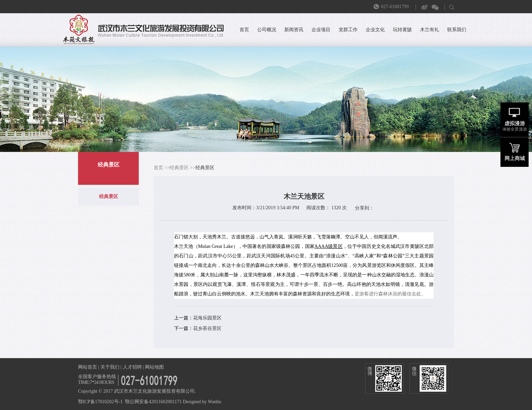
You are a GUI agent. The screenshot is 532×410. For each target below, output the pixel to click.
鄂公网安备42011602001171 (153, 402)
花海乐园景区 (207, 318)
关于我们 (110, 367)
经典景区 (109, 197)
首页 (244, 30)
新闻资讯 (294, 30)
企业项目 (321, 30)
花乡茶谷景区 (207, 328)
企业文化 (375, 30)
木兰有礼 (430, 30)
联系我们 (457, 30)
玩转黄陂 (402, 30)
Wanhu (215, 402)
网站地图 (154, 367)
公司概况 (267, 30)
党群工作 (348, 30)
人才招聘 (132, 367)
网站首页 (88, 367)
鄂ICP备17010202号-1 (100, 402)
